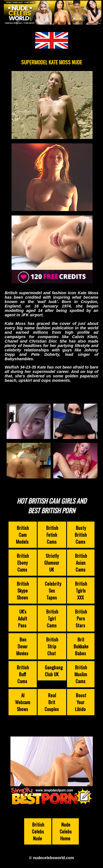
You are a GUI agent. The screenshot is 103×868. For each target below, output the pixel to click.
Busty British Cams (81, 535)
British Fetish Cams (52, 535)
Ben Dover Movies (22, 646)
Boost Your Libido (81, 702)
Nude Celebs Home (66, 831)
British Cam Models (22, 535)
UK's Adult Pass (23, 618)
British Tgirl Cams (52, 618)
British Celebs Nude (38, 831)
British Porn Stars (81, 618)
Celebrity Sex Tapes (53, 590)
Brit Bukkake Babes (81, 646)
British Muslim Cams (81, 674)
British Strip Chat (52, 646)
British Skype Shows (23, 590)
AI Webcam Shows (23, 702)
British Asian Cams (81, 563)
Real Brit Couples (52, 702)
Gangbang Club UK (54, 671)
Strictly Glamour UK (52, 563)
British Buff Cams (23, 674)
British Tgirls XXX (81, 590)
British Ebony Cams (23, 563)
